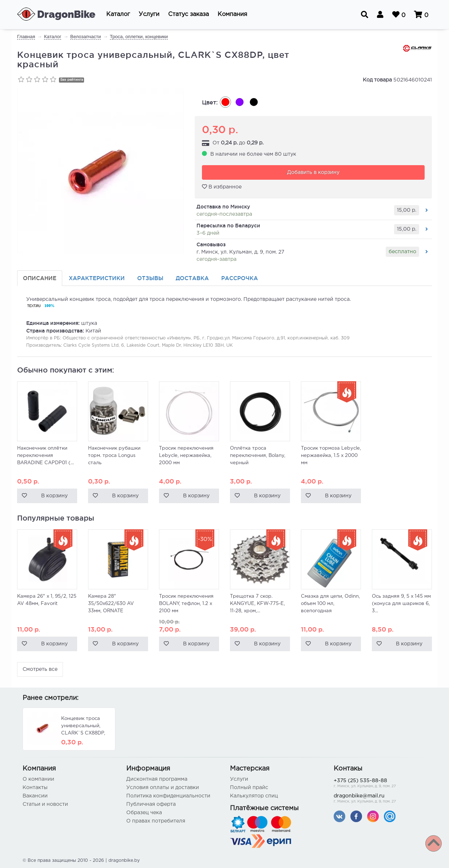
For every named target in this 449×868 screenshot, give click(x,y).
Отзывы (150, 278)
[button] (118, 15)
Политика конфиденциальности (168, 796)
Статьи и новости (45, 804)
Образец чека (144, 813)
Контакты (35, 788)
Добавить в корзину (313, 172)
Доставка (192, 278)
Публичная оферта (151, 804)
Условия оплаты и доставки (163, 788)
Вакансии (35, 796)
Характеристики (97, 278)
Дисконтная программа (157, 779)
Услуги (239, 779)
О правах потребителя (156, 821)
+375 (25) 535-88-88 (380, 784)
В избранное (222, 187)
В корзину (54, 496)
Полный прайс (249, 788)
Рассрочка (240, 278)
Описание (40, 278)
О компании (38, 779)
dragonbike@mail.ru (380, 799)
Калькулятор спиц (254, 796)
